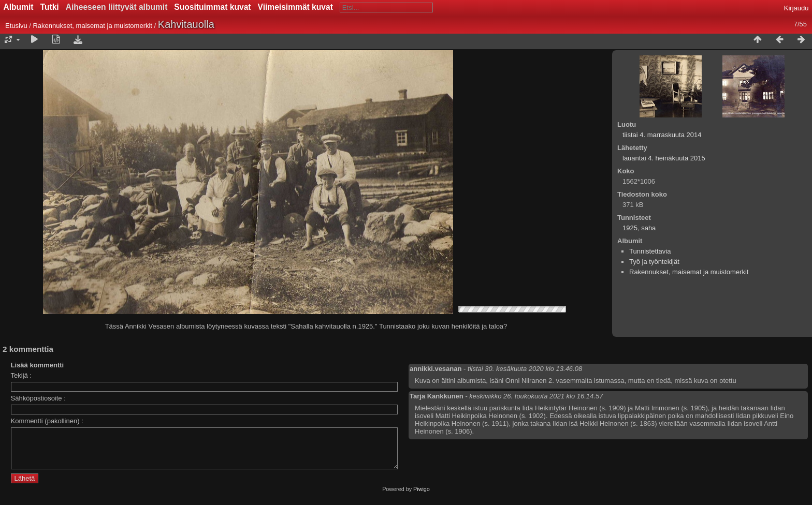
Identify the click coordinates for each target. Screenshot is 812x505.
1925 (630, 228)
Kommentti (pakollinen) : (47, 421)
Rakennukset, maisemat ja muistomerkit (92, 26)
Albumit (19, 7)
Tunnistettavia (650, 251)
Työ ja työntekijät (654, 262)
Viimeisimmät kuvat (295, 7)
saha (648, 228)
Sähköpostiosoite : (38, 398)
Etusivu (16, 26)
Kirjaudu (796, 8)
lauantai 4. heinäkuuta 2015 (664, 158)
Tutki (50, 7)
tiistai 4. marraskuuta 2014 (662, 135)
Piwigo (422, 497)
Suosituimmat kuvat (212, 7)
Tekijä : (21, 375)
